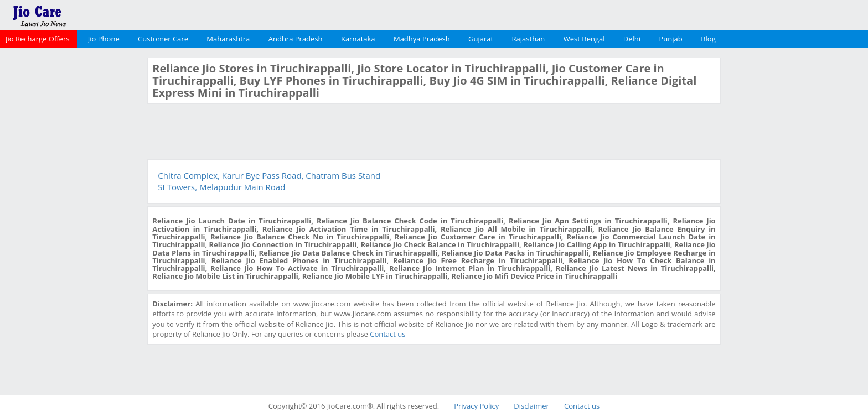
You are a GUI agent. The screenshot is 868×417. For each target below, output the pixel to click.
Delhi (632, 39)
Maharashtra (228, 39)
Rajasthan (529, 39)
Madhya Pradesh (422, 39)
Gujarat (481, 39)
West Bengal (584, 39)
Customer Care (163, 39)
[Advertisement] (73, 223)
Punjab (671, 39)
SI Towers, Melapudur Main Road (221, 187)
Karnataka (358, 39)
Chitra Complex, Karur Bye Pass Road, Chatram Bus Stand (269, 175)
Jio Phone (104, 39)
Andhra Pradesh (296, 39)
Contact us (387, 334)
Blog (708, 39)
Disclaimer (531, 406)
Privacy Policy (476, 406)
